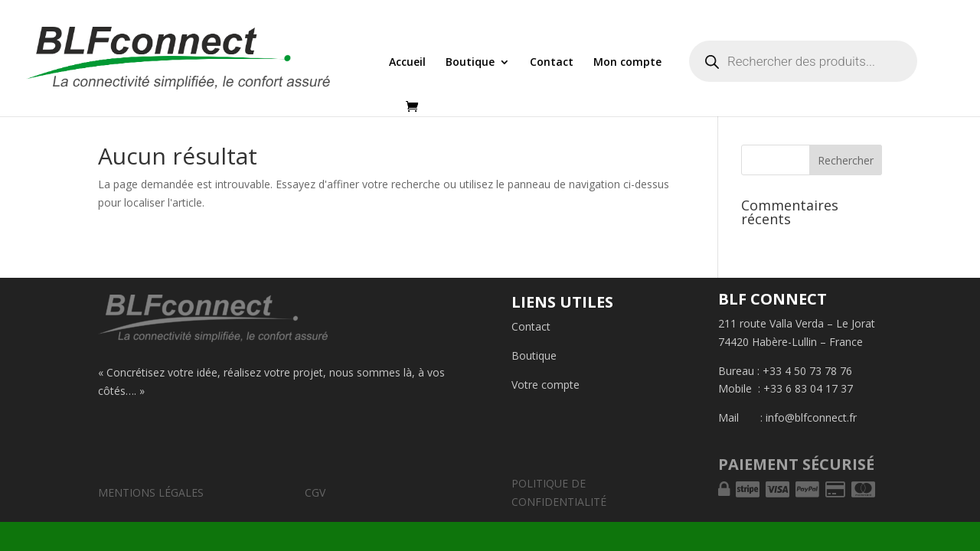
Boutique (470, 63)
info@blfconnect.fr (811, 417)
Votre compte (546, 385)
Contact (552, 63)
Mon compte (627, 63)
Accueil (407, 63)
